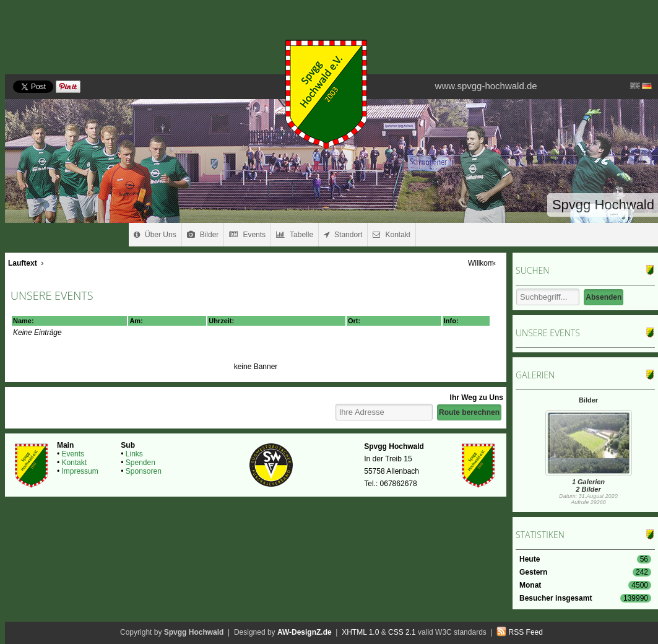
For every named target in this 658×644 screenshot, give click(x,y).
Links (134, 454)
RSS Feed (526, 632)
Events (247, 235)
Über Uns (155, 235)
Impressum (80, 471)
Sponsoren (144, 471)
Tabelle (295, 235)
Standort (343, 235)
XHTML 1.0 (360, 632)
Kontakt (392, 235)
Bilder (203, 235)
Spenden (141, 463)
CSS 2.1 (402, 632)
